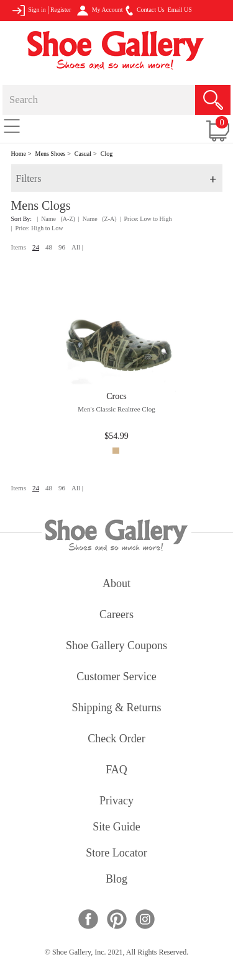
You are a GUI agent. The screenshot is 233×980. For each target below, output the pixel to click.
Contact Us (145, 11)
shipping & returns (116, 708)
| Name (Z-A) (98, 219)
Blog (116, 880)
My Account (100, 11)
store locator (116, 854)
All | (77, 247)
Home (19, 154)
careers (116, 615)
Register (61, 10)
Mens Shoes (51, 154)
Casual (83, 154)
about (116, 584)
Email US (180, 10)
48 (49, 247)
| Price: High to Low (37, 228)
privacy (116, 802)
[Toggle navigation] (12, 125)
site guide (116, 828)
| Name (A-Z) (56, 219)
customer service (116, 677)
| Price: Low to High (146, 219)
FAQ (116, 771)
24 (36, 247)
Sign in (29, 11)
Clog (107, 154)
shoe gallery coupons (116, 646)
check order (116, 739)
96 (62, 247)
